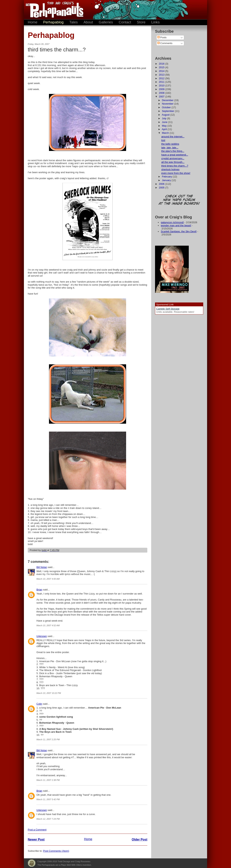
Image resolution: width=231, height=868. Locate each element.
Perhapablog (53, 22)
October (167, 107)
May (165, 126)
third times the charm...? (175, 166)
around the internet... (173, 137)
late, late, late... (170, 148)
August (166, 115)
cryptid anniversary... (173, 158)
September (168, 111)
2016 (162, 64)
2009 (162, 89)
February (167, 177)
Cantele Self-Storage (168, 309)
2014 (162, 71)
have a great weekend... (175, 155)
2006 (162, 184)
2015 (162, 67)
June (165, 122)
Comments (165, 43)
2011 (162, 82)
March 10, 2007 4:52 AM (48, 625)
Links (155, 22)
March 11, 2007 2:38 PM (48, 780)
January (167, 180)
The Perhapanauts (53, 10)
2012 (162, 78)
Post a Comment (37, 830)
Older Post (140, 839)
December (168, 100)
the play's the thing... (173, 151)
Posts (162, 37)
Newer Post (36, 839)
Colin (39, 704)
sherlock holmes (170, 169)
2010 (162, 86)
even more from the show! (176, 173)
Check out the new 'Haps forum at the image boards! (179, 200)
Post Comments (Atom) (56, 851)
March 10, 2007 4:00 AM (48, 579)
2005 (162, 188)
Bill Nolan (42, 567)
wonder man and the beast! (176, 225)
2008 (162, 93)
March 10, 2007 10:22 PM (49, 693)
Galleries (106, 22)
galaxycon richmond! (172, 222)
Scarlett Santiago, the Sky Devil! (179, 231)
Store (141, 22)
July (165, 118)
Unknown (42, 636)
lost (163, 140)
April (165, 129)
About (88, 22)
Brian (39, 590)
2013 (162, 75)
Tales (74, 22)
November (168, 104)
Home (33, 22)
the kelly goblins (170, 144)
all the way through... (173, 162)
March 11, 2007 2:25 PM (48, 739)
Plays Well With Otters (32, 863)
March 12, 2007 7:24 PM (48, 819)
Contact (125, 22)
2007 (162, 97)
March (166, 133)
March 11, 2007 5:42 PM (48, 799)
